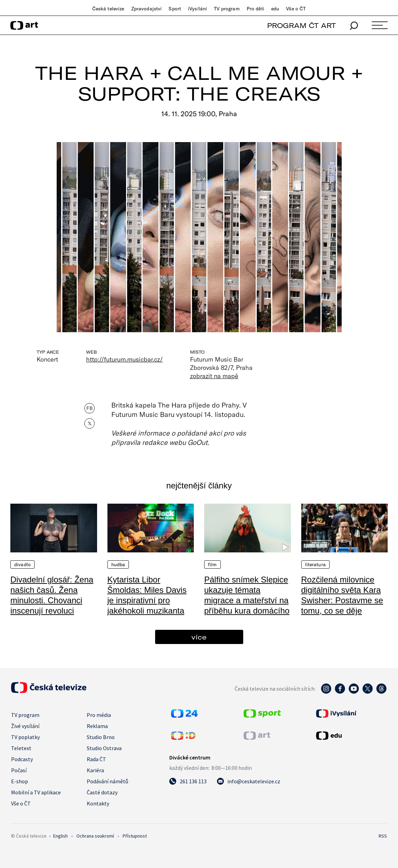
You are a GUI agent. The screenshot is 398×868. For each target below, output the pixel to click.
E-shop (20, 781)
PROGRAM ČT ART (301, 25)
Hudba (118, 564)
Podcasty (22, 759)
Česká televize (108, 9)
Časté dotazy (102, 792)
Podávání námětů (107, 781)
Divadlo (22, 564)
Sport (175, 9)
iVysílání (197, 9)
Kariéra (95, 770)
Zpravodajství (147, 9)
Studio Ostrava (104, 748)
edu (275, 9)
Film (212, 564)
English (60, 836)
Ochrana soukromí (95, 836)
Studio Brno (101, 737)
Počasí (19, 770)
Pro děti (255, 9)
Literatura (315, 564)
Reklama (97, 726)
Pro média (99, 715)
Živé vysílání (25, 726)
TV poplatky (25, 737)
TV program (227, 9)
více (199, 637)
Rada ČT (96, 759)
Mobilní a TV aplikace (36, 792)
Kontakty (98, 803)
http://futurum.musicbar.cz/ (125, 359)
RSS (383, 836)
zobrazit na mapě (214, 376)
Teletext (21, 748)
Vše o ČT (296, 9)
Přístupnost (135, 836)
